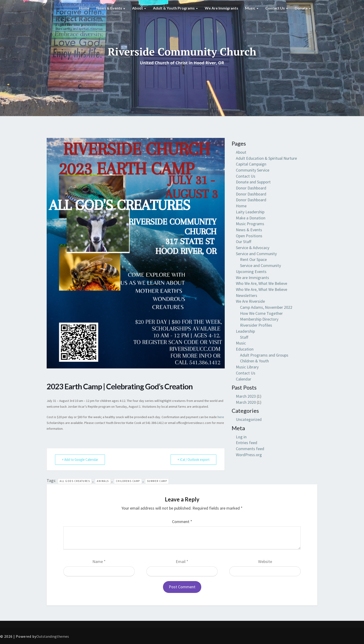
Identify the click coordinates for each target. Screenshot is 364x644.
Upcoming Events (251, 272)
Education (245, 349)
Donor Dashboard (251, 188)
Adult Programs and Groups (264, 355)
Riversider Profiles (256, 325)
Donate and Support (253, 182)
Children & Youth (254, 361)
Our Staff (244, 242)
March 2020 (246, 402)
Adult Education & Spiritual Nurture (266, 158)
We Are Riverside (250, 301)
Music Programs (250, 224)
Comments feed (250, 449)
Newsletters (247, 295)
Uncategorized (249, 419)
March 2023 (246, 396)
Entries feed (247, 443)
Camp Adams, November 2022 (266, 307)
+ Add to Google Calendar (80, 460)
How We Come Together (261, 313)
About (139, 8)
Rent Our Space (253, 259)
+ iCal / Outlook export (193, 460)
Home (84, 8)
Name (99, 561)
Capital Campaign (251, 164)
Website (265, 561)
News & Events (111, 8)
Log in (241, 437)
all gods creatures (75, 481)
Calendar (244, 379)
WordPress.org (249, 455)
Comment (182, 522)
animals (103, 481)
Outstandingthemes (53, 636)
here (221, 417)
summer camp (157, 481)
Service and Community (256, 254)
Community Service (253, 170)
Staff (244, 337)
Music (252, 8)
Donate (303, 8)
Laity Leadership (250, 212)
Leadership (245, 331)
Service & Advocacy (253, 248)
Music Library (247, 367)
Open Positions (249, 236)
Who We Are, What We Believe (262, 283)
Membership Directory (259, 319)
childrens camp (128, 481)
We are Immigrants (221, 8)
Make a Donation (251, 218)
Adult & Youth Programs (175, 8)
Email (182, 561)
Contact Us (277, 8)
